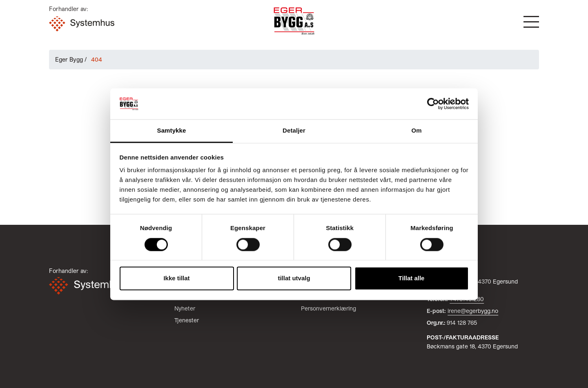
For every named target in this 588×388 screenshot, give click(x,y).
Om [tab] (416, 131)
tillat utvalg (294, 278)
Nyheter (185, 308)
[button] (531, 22)
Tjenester (187, 320)
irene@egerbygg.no (473, 311)
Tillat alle (412, 278)
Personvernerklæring (329, 308)
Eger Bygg (69, 59)
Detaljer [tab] (294, 131)
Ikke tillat (176, 278)
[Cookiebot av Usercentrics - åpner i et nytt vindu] (433, 104)
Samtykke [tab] (172, 131)
